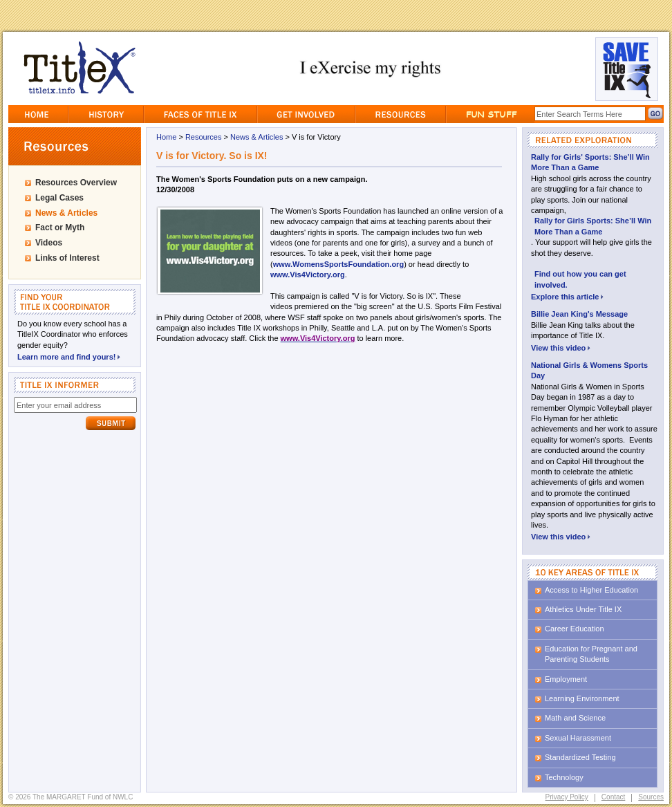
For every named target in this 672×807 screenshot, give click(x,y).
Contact (613, 797)
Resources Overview (76, 183)
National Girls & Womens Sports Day (589, 370)
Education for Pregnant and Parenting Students (591, 654)
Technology (564, 777)
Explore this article (567, 296)
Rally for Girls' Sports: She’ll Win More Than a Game (590, 162)
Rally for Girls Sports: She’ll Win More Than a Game (593, 226)
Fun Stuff (491, 114)
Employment (566, 679)
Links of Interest (67, 258)
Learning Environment (582, 698)
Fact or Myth (60, 228)
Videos (49, 243)
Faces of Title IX (200, 114)
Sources (651, 797)
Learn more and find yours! (69, 356)
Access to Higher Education (591, 590)
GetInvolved (306, 114)
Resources (401, 114)
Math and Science (575, 718)
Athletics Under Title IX (583, 609)
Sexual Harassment (578, 738)
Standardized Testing (580, 757)
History (106, 114)
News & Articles (66, 213)
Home (38, 114)
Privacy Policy (567, 797)
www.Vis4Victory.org (308, 275)
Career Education (575, 629)
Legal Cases (59, 198)
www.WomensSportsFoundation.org (338, 264)
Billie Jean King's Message (579, 314)
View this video (561, 347)
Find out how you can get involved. (580, 279)
